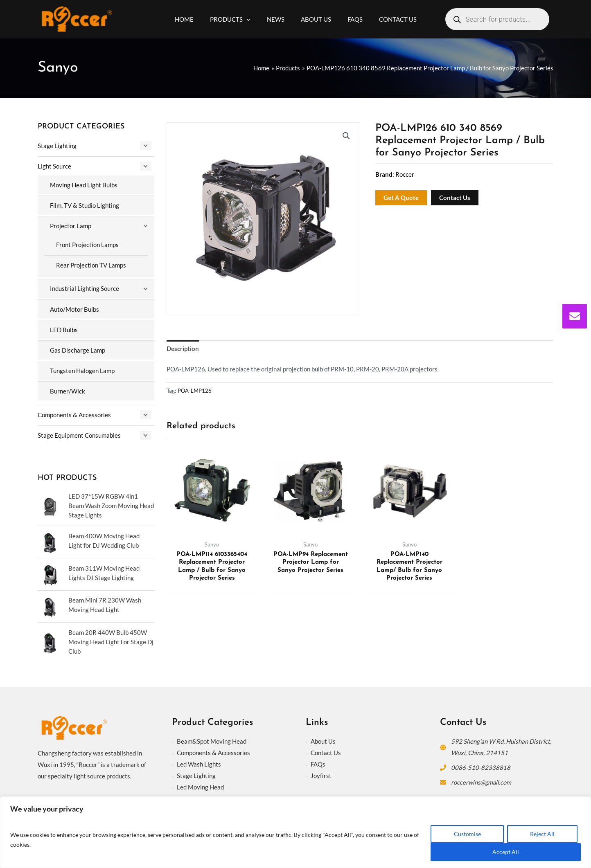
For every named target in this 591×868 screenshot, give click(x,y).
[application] (253, 19)
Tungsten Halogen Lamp (82, 369)
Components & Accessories (74, 413)
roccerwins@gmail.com (482, 779)
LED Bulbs (64, 328)
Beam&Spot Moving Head (212, 738)
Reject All (542, 834)
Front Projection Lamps (87, 244)
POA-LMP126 (196, 391)
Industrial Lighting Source (85, 288)
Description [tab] (183, 349)
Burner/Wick (68, 389)
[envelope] (575, 316)
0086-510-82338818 (481, 764)
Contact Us (326, 749)
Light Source (54, 166)
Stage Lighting (57, 146)
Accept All (506, 852)
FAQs (318, 761)
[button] (346, 136)
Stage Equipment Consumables (79, 433)
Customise (467, 834)
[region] (295, 832)
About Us (323, 738)
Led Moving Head (200, 784)
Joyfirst (321, 772)
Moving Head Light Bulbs (84, 184)
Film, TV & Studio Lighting (85, 205)
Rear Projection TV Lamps (91, 264)
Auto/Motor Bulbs (74, 308)
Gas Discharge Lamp (78, 349)
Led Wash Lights (199, 761)
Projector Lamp (71, 225)
